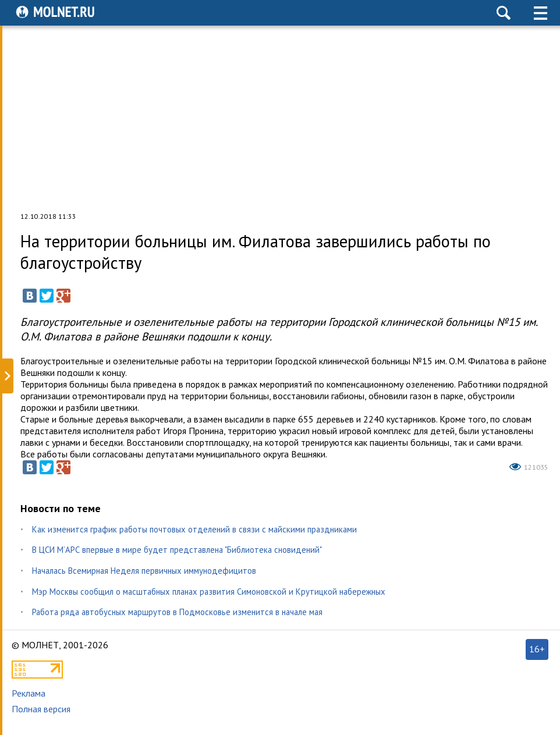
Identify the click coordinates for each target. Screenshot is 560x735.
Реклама (29, 693)
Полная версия (41, 709)
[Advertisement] (280, 119)
